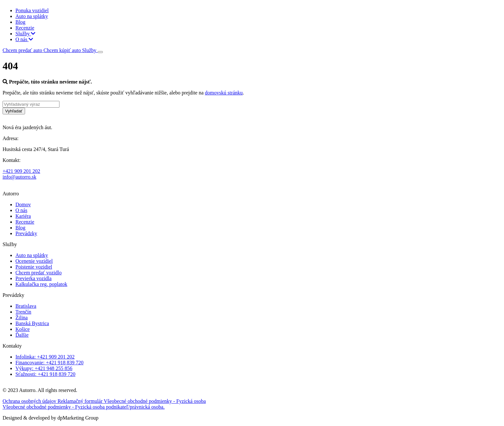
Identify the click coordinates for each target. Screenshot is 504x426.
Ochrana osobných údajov (30, 401)
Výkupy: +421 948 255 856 (44, 368)
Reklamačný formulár (81, 401)
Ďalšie (22, 335)
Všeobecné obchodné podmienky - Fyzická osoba (155, 401)
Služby (25, 34)
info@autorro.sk (19, 177)
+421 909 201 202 (21, 171)
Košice (22, 329)
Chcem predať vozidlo (39, 273)
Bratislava (26, 306)
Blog (20, 22)
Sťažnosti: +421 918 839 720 (45, 374)
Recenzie (25, 28)
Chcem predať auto (23, 50)
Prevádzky (26, 233)
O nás (24, 39)
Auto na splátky (32, 16)
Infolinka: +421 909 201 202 (45, 357)
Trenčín (23, 312)
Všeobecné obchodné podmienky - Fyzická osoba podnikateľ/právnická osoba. (84, 407)
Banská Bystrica (32, 323)
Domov (23, 204)
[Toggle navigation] (100, 52)
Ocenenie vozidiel (34, 261)
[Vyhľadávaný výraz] (31, 104)
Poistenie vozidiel (34, 267)
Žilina (22, 318)
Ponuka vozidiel (32, 10)
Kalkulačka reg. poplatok (41, 284)
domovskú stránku (224, 93)
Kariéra (23, 216)
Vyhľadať (14, 111)
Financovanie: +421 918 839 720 (50, 363)
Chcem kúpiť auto (63, 50)
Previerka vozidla (33, 278)
